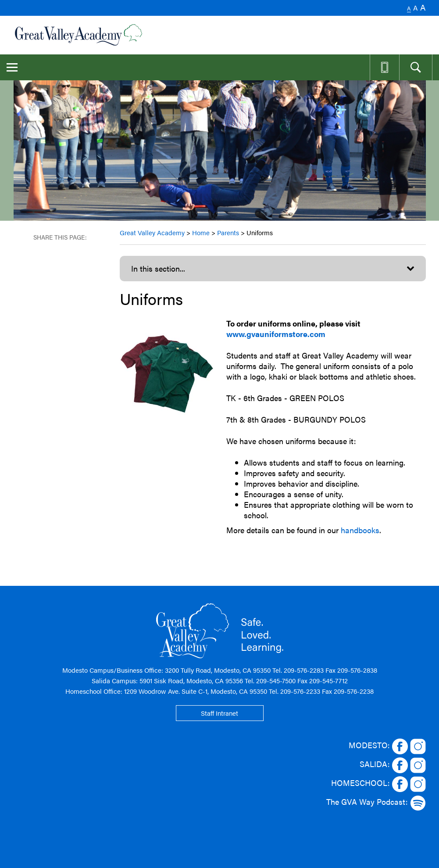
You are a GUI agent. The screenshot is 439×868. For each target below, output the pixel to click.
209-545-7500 (276, 680)
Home (201, 232)
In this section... (158, 268)
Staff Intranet (219, 713)
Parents (228, 232)
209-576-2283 (304, 670)
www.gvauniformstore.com (276, 334)
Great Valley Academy (152, 232)
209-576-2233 (300, 691)
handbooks (360, 530)
